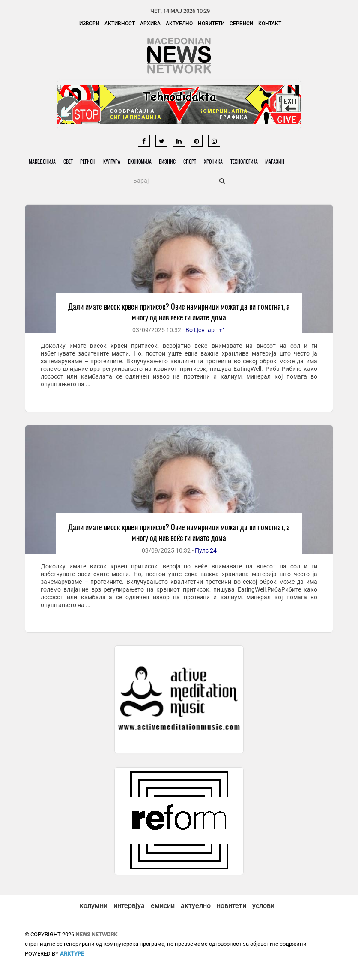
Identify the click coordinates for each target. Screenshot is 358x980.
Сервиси (241, 24)
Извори (89, 24)
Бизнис (173, 162)
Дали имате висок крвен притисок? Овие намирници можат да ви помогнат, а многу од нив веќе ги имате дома (179, 312)
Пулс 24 (206, 551)
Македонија (43, 162)
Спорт (196, 162)
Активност (120, 24)
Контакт (270, 24)
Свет (69, 162)
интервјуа (129, 906)
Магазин (284, 162)
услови (263, 906)
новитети (231, 906)
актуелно (196, 906)
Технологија (252, 162)
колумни (94, 906)
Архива (150, 24)
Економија (144, 162)
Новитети (211, 24)
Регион (90, 162)
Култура (115, 162)
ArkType (72, 954)
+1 (222, 330)
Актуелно (179, 24)
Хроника (221, 162)
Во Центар (200, 330)
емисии (163, 906)
